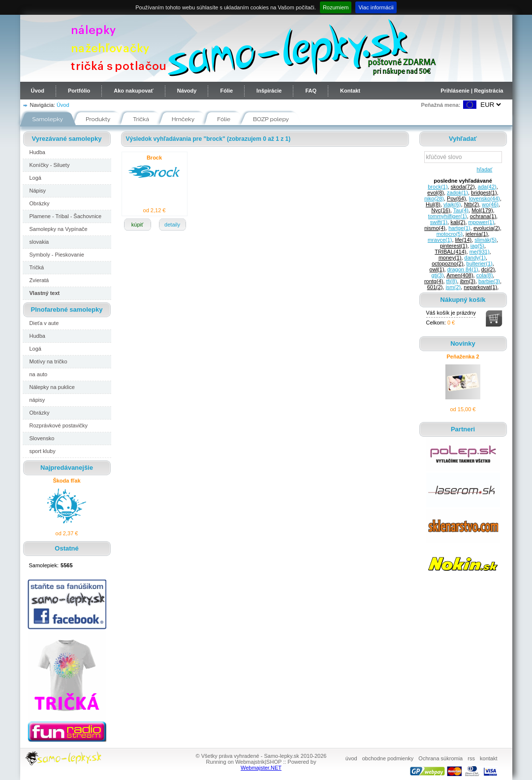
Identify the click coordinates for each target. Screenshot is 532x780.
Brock (154, 158)
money (450, 258)
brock (438, 187)
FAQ (311, 91)
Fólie (226, 91)
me (480, 252)
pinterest (454, 246)
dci (488, 269)
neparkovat (480, 287)
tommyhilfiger (448, 216)
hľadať (483, 169)
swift (439, 222)
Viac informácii (376, 7)
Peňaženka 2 (463, 357)
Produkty (98, 119)
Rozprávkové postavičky (59, 425)
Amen (460, 275)
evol (436, 193)
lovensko (485, 198)
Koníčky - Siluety (50, 165)
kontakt (488, 758)
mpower (482, 222)
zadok (457, 193)
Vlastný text (45, 293)
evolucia (487, 228)
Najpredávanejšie (67, 468)
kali (458, 222)
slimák (485, 240)
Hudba (37, 152)
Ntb (472, 204)
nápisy (37, 400)
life (464, 240)
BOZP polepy (271, 119)
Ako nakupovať (133, 91)
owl (437, 269)
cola (485, 275)
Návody (187, 91)
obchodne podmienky (388, 758)
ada (487, 187)
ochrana (483, 216)
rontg (434, 281)
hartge (459, 228)
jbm (468, 281)
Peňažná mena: (440, 105)
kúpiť (137, 225)
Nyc (441, 210)
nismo (435, 228)
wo (490, 204)
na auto (39, 374)
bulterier (480, 263)
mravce (440, 240)
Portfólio (79, 91)
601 (435, 287)
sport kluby (43, 451)
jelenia (477, 234)
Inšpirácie (269, 91)
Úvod (38, 91)
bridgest (484, 193)
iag (477, 246)
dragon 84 (463, 269)
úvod (351, 758)
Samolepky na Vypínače (59, 229)
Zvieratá (39, 280)
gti (438, 275)
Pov (456, 198)
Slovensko (42, 438)
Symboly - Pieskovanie (57, 255)
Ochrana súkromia (440, 758)
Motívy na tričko (48, 361)
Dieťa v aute (44, 323)
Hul (433, 204)
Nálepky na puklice (52, 387)
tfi (452, 281)
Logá (35, 178)
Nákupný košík (463, 300)
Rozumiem (336, 7)
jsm (454, 287)
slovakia (39, 242)
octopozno (447, 263)
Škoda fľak (66, 481)
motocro (450, 234)
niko (434, 198)
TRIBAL (450, 252)
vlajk (452, 204)
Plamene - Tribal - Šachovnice (66, 216)
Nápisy (38, 191)
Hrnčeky (183, 119)
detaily (172, 225)
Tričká (141, 119)
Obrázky (40, 203)
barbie (489, 281)
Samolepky (48, 119)
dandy (475, 258)
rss (471, 758)
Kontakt (350, 91)
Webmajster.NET (261, 768)
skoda (463, 187)
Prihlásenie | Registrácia (472, 91)
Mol (482, 210)
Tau (461, 210)
